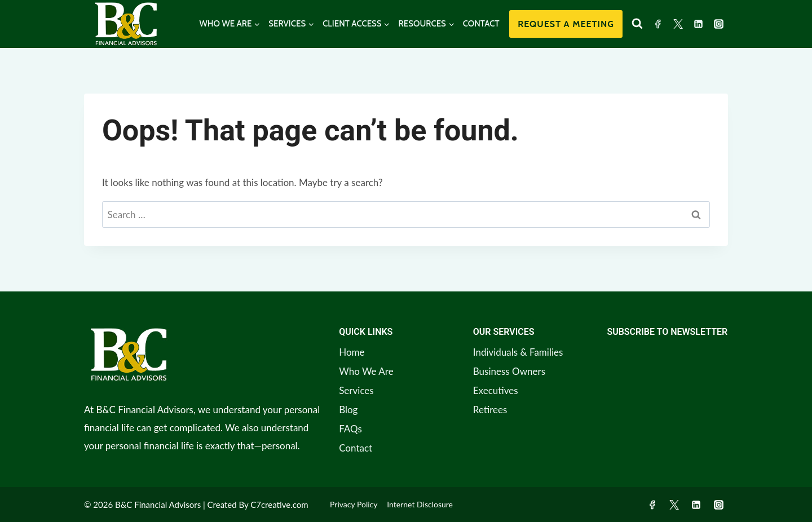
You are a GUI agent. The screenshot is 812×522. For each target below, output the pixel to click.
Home (352, 352)
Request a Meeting (566, 24)
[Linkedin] (698, 24)
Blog (348, 410)
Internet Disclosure (420, 504)
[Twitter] (678, 24)
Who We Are (366, 371)
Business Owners (509, 371)
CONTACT (481, 24)
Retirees (490, 410)
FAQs (350, 429)
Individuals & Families (518, 352)
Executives (496, 390)
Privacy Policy (354, 504)
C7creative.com (279, 505)
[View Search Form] (637, 24)
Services (356, 390)
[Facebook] (658, 24)
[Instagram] (718, 24)
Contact (356, 448)
